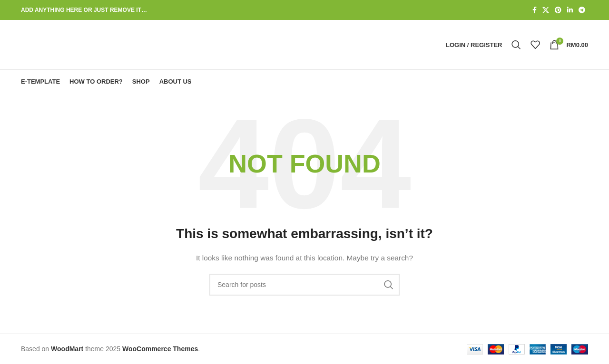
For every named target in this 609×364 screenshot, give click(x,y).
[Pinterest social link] (558, 10)
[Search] (516, 45)
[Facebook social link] (535, 10)
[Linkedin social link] (570, 10)
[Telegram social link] (582, 10)
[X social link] (546, 10)
